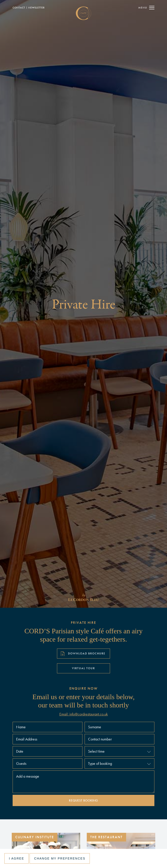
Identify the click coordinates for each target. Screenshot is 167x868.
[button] (119, 751)
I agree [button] (17, 858)
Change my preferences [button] (60, 858)
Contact (19, 8)
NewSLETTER (36, 8)
